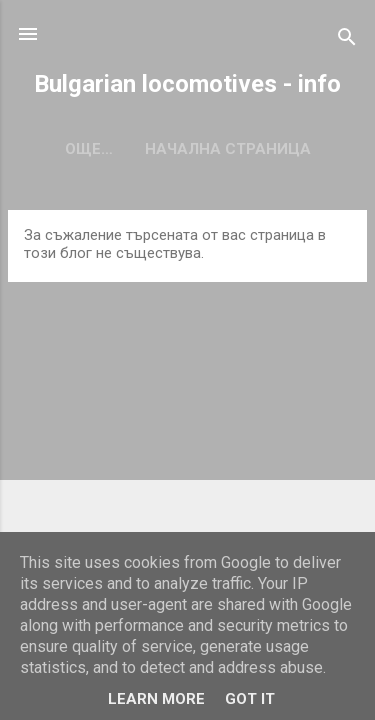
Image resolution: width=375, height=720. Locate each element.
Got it (250, 699)
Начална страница (188, 149)
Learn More (156, 699)
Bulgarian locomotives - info (187, 84)
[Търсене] (347, 40)
